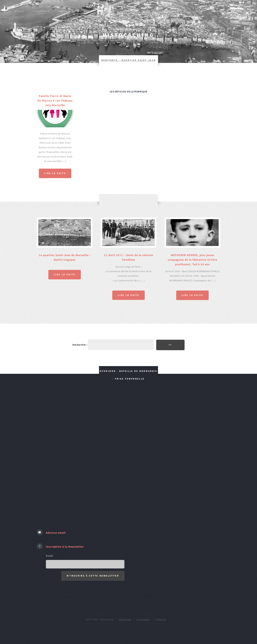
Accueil (20, 11)
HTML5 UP (161, 619)
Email (49, 556)
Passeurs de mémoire (172, 11)
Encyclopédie (41, 11)
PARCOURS (217, 11)
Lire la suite (55, 173)
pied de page (168, 20)
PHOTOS (63, 11)
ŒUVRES (147, 20)
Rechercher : (80, 345)
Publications (89, 20)
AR (107, 20)
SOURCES (237, 11)
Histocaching (128, 35)
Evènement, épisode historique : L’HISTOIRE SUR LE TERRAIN (113, 11)
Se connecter (143, 619)
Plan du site (125, 619)
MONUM (198, 11)
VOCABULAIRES (126, 20)
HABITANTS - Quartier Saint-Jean (129, 60)
